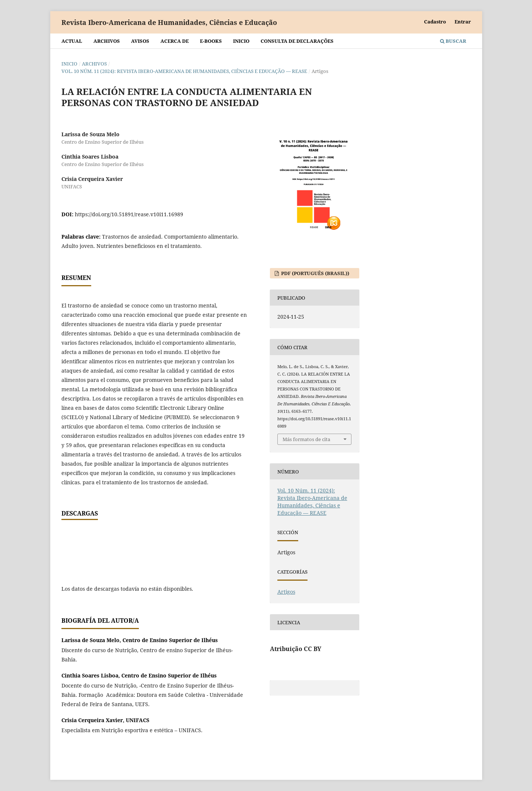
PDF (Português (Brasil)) (315, 273)
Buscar (453, 41)
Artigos (286, 592)
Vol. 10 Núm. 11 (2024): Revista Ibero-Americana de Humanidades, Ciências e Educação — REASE (184, 71)
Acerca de (175, 41)
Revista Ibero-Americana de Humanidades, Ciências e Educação (169, 22)
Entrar (463, 22)
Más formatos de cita (306, 439)
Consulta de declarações (297, 41)
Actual (72, 41)
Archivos (107, 41)
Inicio (241, 41)
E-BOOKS (211, 41)
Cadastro (435, 22)
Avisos (140, 41)
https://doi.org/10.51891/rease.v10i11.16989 (129, 214)
